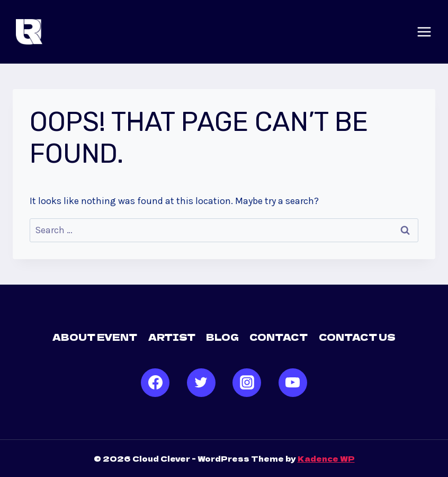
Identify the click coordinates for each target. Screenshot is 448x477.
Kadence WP (326, 458)
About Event (95, 337)
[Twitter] (201, 383)
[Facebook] (155, 383)
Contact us (357, 337)
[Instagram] (247, 383)
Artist (172, 337)
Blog (222, 337)
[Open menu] (424, 32)
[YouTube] (293, 383)
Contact (279, 337)
